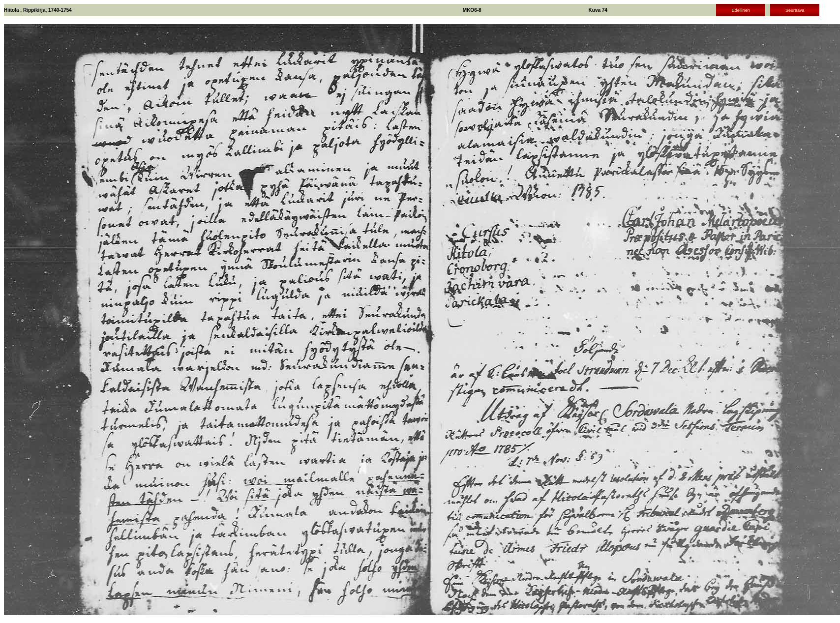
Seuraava (795, 10)
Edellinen (741, 10)
